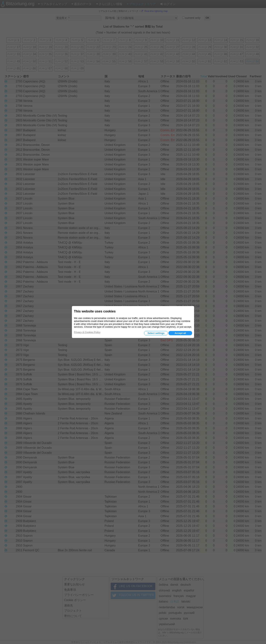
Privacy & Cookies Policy (87, 332)
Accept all (180, 333)
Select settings (156, 333)
